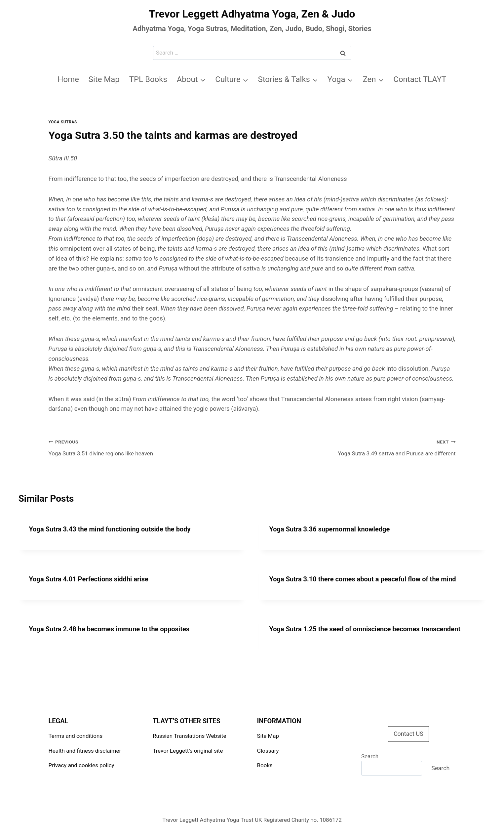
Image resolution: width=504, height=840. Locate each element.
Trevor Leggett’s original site (188, 751)
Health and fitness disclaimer (85, 751)
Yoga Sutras (63, 122)
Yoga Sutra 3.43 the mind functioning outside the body (110, 529)
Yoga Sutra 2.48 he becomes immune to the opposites (109, 629)
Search (370, 756)
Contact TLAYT (420, 79)
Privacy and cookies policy (81, 765)
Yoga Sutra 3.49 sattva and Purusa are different (357, 447)
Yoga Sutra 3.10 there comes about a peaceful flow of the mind (363, 579)
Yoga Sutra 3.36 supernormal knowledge (330, 529)
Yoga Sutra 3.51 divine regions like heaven (148, 447)
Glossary (268, 751)
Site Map (104, 79)
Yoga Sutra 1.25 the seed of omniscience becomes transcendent (365, 629)
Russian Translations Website (189, 736)
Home (68, 79)
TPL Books (148, 79)
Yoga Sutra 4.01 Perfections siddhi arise (89, 579)
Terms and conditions (76, 736)
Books (265, 765)
